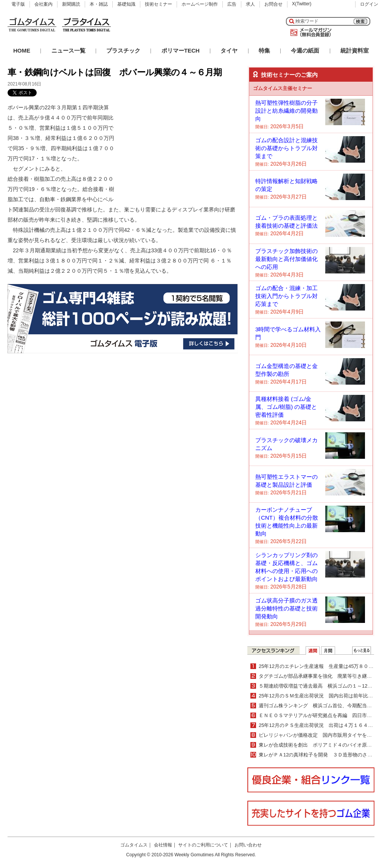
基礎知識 (126, 4)
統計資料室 (355, 50)
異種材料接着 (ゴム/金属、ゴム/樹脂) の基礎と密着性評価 (286, 407)
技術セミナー (158, 4)
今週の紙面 (305, 50)
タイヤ (229, 50)
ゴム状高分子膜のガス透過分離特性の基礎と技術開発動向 (286, 608)
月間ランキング (328, 651)
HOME (22, 50)
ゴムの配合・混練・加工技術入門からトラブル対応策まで (286, 296)
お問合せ (273, 4)
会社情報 (163, 845)
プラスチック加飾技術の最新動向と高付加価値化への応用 (286, 259)
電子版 (18, 4)
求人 (250, 4)
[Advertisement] (181, 150)
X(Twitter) (302, 4)
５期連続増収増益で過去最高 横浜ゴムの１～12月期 (318, 686)
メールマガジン (309, 33)
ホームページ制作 (200, 4)
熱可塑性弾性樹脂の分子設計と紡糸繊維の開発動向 (286, 111)
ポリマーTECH (181, 50)
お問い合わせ (248, 845)
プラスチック (123, 50)
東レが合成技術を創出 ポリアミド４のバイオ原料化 (318, 745)
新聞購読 (71, 4)
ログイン (369, 4)
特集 (264, 50)
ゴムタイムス (134, 845)
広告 (232, 4)
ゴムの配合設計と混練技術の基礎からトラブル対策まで (286, 148)
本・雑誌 (99, 4)
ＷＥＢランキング (362, 651)
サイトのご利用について (203, 845)
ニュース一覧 (68, 50)
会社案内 (43, 4)
